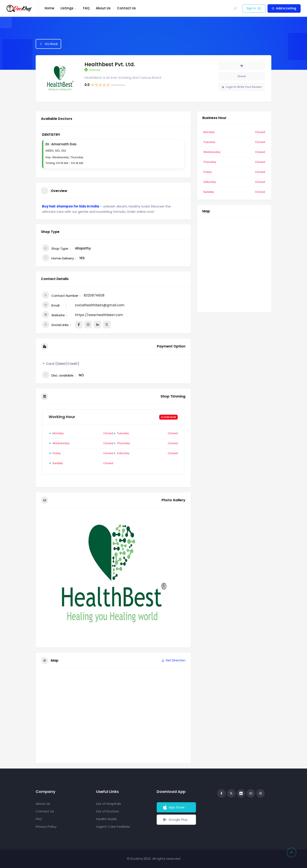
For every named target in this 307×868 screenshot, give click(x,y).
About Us (103, 8)
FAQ (86, 8)
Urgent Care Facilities (113, 827)
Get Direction (173, 660)
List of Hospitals (109, 804)
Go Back (49, 44)
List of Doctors (108, 811)
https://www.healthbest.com (99, 315)
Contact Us (126, 8)
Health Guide (106, 819)
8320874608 (94, 295)
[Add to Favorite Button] (242, 66)
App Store (173, 807)
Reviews (118, 85)
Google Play (175, 820)
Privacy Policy (46, 827)
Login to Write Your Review (242, 87)
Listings (67, 8)
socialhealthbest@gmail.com (100, 305)
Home (49, 8)
